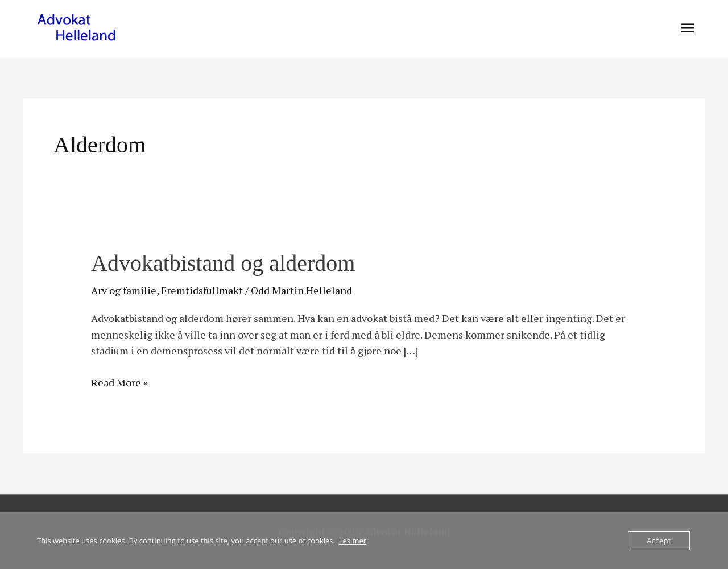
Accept (659, 541)
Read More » (119, 382)
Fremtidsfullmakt (202, 290)
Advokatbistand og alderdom (223, 263)
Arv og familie (124, 290)
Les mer (353, 541)
